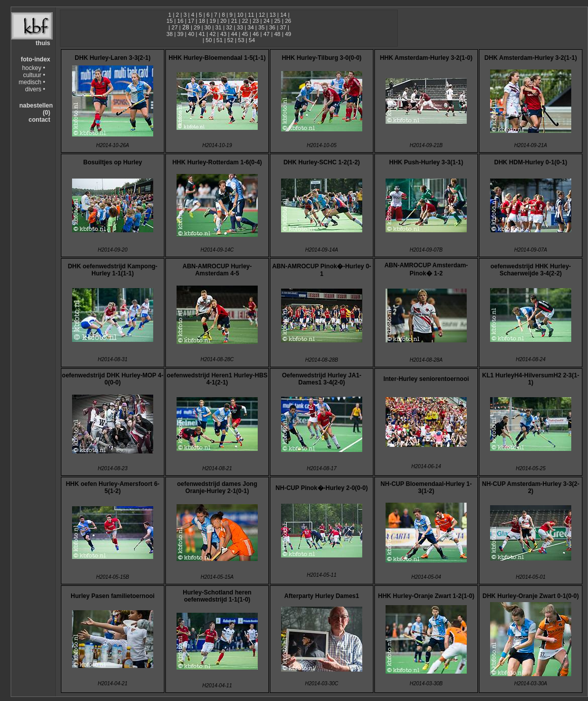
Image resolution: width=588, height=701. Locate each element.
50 (209, 40)
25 (277, 21)
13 (272, 15)
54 (252, 40)
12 (262, 15)
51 (220, 40)
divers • (35, 89)
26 (288, 21)
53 (241, 40)
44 (234, 34)
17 (191, 21)
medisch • (32, 82)
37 (283, 27)
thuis (43, 43)
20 (223, 21)
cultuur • (34, 75)
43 (223, 34)
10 (240, 15)
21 (234, 21)
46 (256, 34)
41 (202, 34)
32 (229, 27)
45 (245, 34)
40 (191, 34)
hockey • (33, 68)
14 (283, 15)
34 (251, 27)
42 (213, 34)
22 (245, 21)
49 (288, 34)
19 (213, 21)
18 (202, 21)
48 (277, 34)
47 (266, 34)
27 (175, 27)
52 (230, 40)
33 (240, 27)
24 (266, 21)
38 (169, 34)
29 (197, 27)
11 (251, 15)
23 (256, 21)
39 (180, 34)
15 (169, 21)
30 (207, 27)
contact (39, 120)
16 (180, 21)
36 (272, 27)
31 (218, 27)
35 (261, 27)
